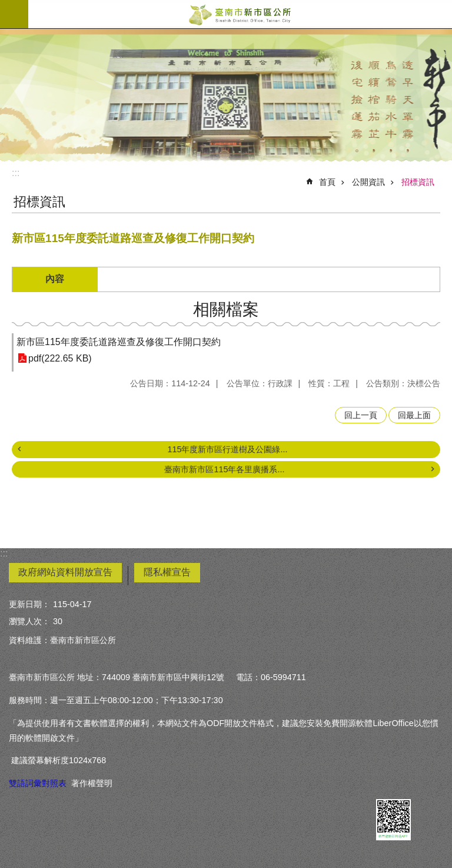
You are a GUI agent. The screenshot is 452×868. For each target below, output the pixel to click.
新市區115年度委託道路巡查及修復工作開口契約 (119, 342)
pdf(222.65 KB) (60, 358)
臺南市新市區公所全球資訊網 (240, 14)
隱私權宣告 (167, 572)
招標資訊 (418, 182)
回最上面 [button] (414, 415)
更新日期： (29, 604)
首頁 (327, 182)
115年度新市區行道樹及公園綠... (227, 449)
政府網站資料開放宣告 (65, 572)
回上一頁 (361, 415)
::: (16, 173)
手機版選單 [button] (14, 14)
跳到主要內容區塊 (6, 6)
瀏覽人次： (29, 621)
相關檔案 (226, 309)
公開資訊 (368, 182)
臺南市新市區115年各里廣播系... (224, 469)
